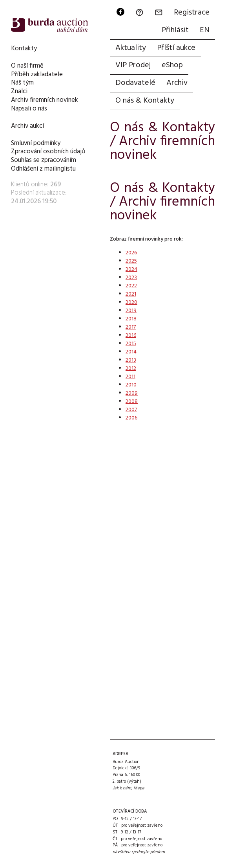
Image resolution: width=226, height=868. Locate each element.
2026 (131, 253)
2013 (131, 360)
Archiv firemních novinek (45, 100)
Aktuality (131, 48)
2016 (131, 336)
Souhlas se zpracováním (44, 160)
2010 (131, 385)
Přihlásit (175, 30)
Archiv (177, 83)
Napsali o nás (29, 109)
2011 (130, 377)
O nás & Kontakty (145, 101)
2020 (131, 303)
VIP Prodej (133, 65)
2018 (131, 319)
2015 (131, 344)
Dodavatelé (135, 83)
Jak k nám (122, 788)
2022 (131, 286)
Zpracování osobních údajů (48, 152)
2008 (132, 402)
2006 (131, 418)
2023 (131, 278)
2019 (131, 311)
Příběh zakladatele (37, 74)
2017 (131, 327)
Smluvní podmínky (36, 143)
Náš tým (22, 83)
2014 (131, 352)
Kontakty (24, 49)
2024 (131, 269)
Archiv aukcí (27, 126)
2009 (132, 393)
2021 (131, 294)
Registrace (192, 13)
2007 (131, 410)
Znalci (19, 91)
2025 (131, 261)
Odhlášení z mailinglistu (43, 169)
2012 (131, 369)
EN (205, 30)
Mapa (139, 788)
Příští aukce (176, 48)
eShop (172, 65)
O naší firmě (27, 66)
